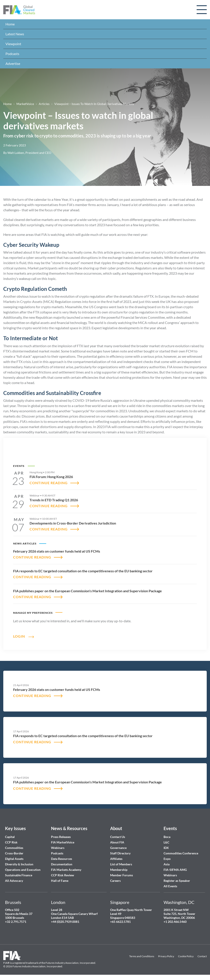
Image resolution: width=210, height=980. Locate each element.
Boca (167, 837)
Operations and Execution (23, 870)
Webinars (58, 848)
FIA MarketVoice (63, 842)
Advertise (13, 63)
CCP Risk (11, 842)
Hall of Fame (60, 881)
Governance (118, 848)
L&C (166, 842)
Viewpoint (13, 44)
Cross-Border (15, 853)
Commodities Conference (181, 853)
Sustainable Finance (19, 875)
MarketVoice (25, 104)
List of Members (121, 864)
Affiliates (116, 859)
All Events (170, 886)
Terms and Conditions (142, 956)
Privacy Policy (166, 956)
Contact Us (118, 837)
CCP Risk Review (63, 875)
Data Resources (62, 859)
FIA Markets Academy (66, 870)
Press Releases (61, 837)
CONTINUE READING (49, 483)
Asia (167, 864)
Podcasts (12, 54)
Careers (115, 881)
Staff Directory (120, 853)
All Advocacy (14, 881)
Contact (202, 956)
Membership (119, 870)
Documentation (62, 864)
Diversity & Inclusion (19, 864)
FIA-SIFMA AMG (175, 870)
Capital (10, 837)
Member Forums (122, 875)
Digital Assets (14, 859)
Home (10, 24)
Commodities (14, 848)
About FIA (117, 842)
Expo (167, 859)
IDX (166, 848)
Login (19, 636)
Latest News (15, 34)
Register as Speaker (177, 881)
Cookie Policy (186, 956)
